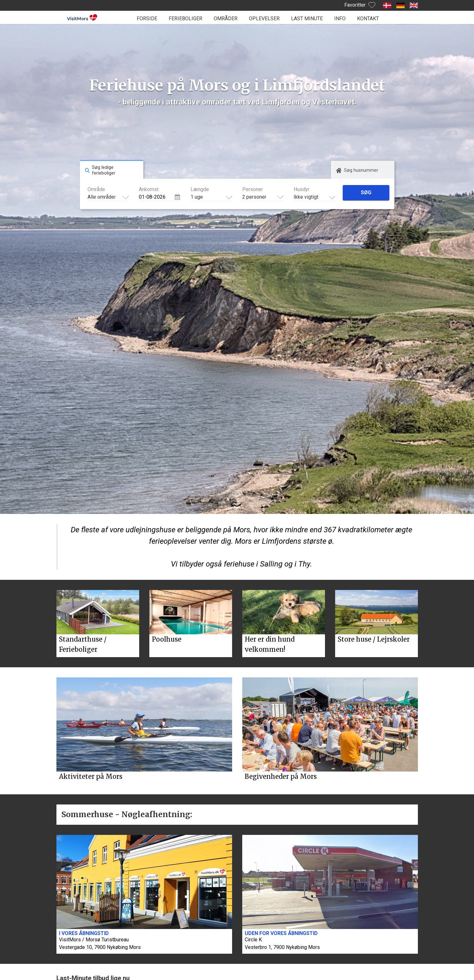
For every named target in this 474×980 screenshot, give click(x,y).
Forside (147, 19)
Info (340, 19)
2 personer (254, 197)
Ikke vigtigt (306, 197)
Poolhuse (167, 639)
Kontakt (368, 19)
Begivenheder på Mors (281, 776)
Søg (366, 192)
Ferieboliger (185, 19)
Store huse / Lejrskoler (374, 639)
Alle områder (102, 197)
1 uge (197, 197)
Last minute (307, 19)
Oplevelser (264, 19)
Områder (226, 19)
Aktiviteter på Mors (91, 776)
